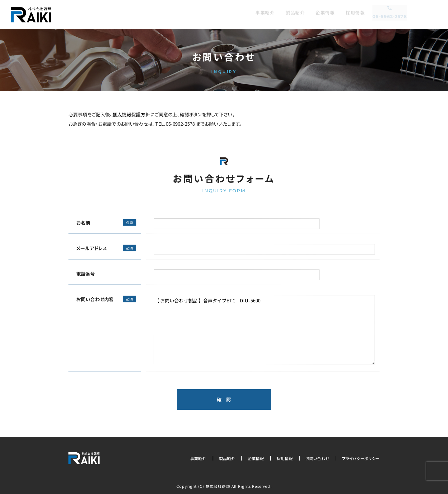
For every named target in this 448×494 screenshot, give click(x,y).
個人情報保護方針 (131, 114)
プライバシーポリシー (361, 458)
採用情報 (285, 458)
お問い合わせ (317, 458)
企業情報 (256, 458)
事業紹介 (198, 458)
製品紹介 (227, 458)
